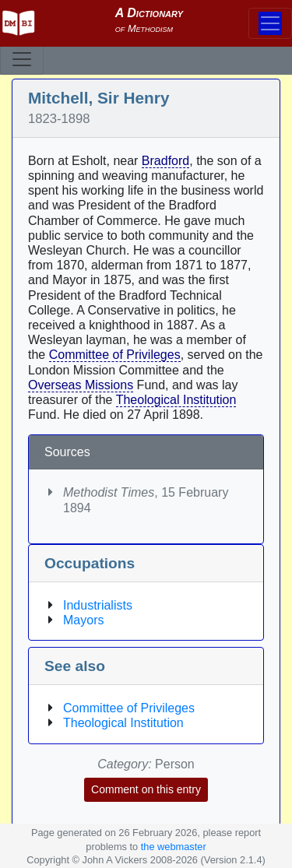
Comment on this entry (146, 789)
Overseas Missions (81, 385)
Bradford (165, 161)
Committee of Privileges (115, 355)
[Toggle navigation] (22, 59)
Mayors (83, 620)
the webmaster (174, 847)
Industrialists (98, 605)
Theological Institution (176, 400)
